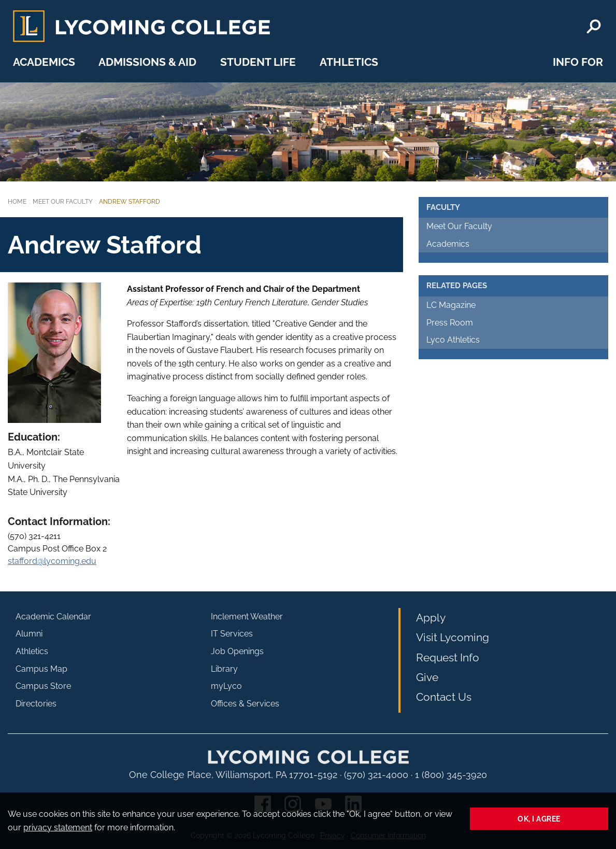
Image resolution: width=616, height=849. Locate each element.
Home (17, 202)
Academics (44, 62)
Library (224, 669)
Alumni (29, 634)
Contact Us (444, 697)
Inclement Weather (247, 617)
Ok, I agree (539, 819)
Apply (431, 618)
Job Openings (237, 651)
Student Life (258, 62)
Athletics (349, 62)
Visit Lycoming (453, 637)
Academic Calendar (53, 617)
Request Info (448, 657)
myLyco (226, 686)
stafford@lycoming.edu (52, 561)
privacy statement (58, 827)
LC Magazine (451, 305)
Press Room (450, 323)
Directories (36, 704)
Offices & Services (245, 704)
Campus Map (41, 669)
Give (427, 677)
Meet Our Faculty (63, 202)
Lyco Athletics (453, 340)
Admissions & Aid (147, 62)
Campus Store (43, 686)
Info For (578, 62)
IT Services (232, 634)
